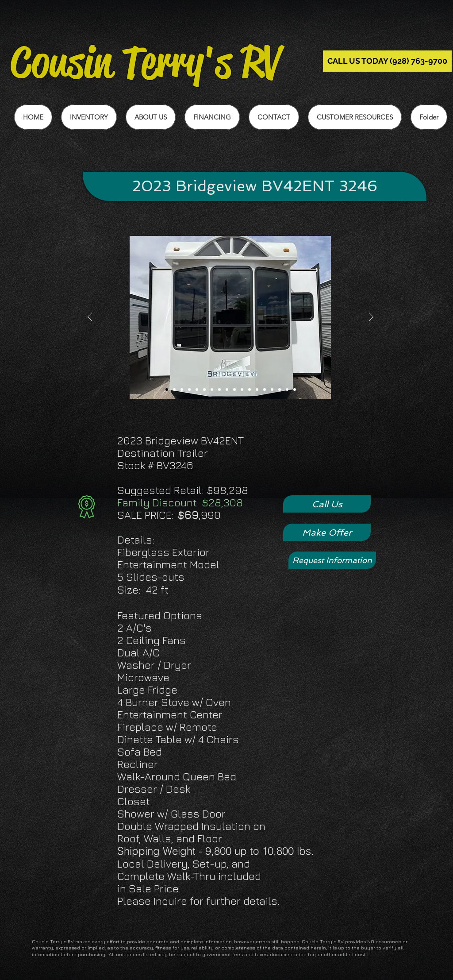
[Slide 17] (287, 390)
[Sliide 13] (257, 390)
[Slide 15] (272, 390)
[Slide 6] (204, 390)
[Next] (371, 318)
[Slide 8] (219, 390)
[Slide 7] (212, 390)
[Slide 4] (189, 390)
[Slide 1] (167, 390)
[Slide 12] (250, 390)
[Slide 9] (227, 390)
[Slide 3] (182, 390)
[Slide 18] (295, 390)
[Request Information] (332, 560)
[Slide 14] (265, 390)
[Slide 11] (242, 390)
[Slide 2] (174, 390)
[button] (355, 117)
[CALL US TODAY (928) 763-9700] (387, 61)
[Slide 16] (280, 390)
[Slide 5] (197, 390)
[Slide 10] (234, 390)
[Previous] (90, 318)
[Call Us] (327, 504)
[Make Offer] (327, 532)
